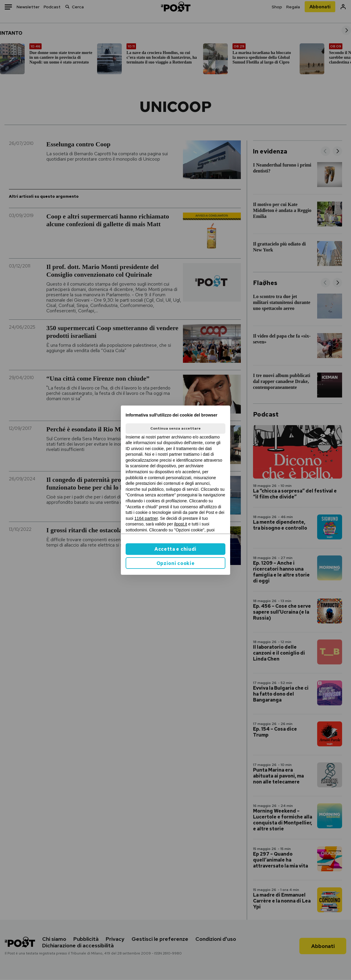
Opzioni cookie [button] (176, 563)
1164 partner (146, 518)
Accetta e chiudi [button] (175, 549)
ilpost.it (181, 524)
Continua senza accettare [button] (175, 428)
